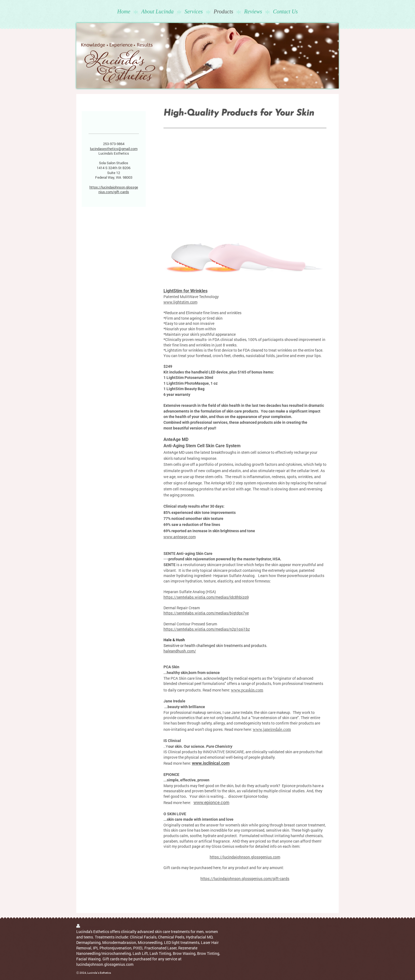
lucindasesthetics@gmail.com (114, 149)
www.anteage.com (180, 537)
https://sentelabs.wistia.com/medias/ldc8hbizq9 (206, 597)
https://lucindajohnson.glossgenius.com (245, 857)
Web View (333, 926)
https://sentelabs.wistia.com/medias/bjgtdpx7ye (206, 613)
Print (82, 927)
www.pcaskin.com (247, 690)
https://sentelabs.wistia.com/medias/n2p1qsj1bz (207, 629)
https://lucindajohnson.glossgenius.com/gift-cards (245, 879)
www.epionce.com (211, 802)
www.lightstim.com (180, 302)
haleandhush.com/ (180, 651)
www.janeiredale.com (272, 729)
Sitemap (94, 927)
